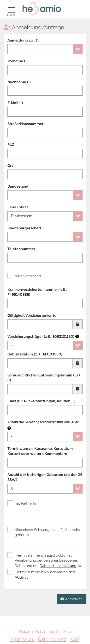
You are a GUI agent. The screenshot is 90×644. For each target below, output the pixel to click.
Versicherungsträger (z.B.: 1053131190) (43, 337)
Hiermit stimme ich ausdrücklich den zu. (41, 574)
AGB (74, 639)
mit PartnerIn (22, 503)
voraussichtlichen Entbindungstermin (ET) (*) (44, 378)
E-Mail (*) (15, 103)
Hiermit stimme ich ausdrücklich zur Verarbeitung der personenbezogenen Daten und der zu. (45, 560)
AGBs (19, 577)
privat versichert (24, 276)
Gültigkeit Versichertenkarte (32, 316)
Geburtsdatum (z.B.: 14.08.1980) (35, 354)
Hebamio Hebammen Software (45, 632)
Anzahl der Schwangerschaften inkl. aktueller (43, 422)
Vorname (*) (18, 61)
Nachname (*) (19, 82)
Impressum (22, 639)
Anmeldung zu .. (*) (24, 40)
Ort (10, 166)
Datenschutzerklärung (58, 566)
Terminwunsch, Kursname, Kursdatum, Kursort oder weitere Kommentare (40, 451)
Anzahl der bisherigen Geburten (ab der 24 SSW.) (45, 477)
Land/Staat (18, 207)
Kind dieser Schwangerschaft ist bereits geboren (44, 532)
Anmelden (72, 599)
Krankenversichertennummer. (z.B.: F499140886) (37, 292)
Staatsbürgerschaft (24, 228)
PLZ (11, 145)
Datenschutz (52, 639)
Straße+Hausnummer (25, 124)
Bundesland (18, 186)
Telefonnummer (21, 249)
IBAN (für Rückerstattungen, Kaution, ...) (41, 401)
